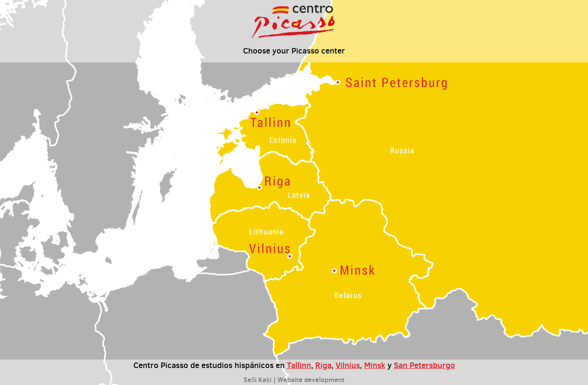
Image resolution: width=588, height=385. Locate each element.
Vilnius (348, 365)
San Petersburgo (424, 365)
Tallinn (299, 365)
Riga (323, 365)
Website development (311, 379)
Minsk (375, 365)
